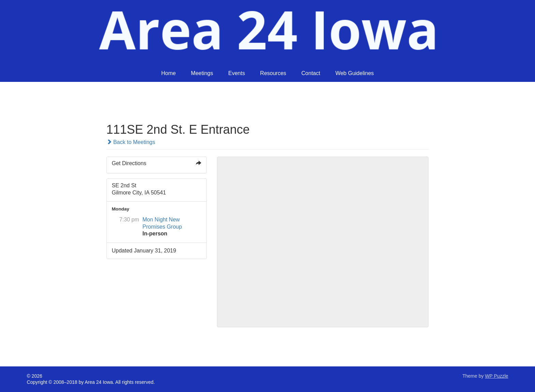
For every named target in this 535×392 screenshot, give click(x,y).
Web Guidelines (355, 73)
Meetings (202, 73)
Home (168, 73)
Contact (311, 73)
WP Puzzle (496, 376)
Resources (273, 73)
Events (237, 73)
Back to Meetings (131, 142)
